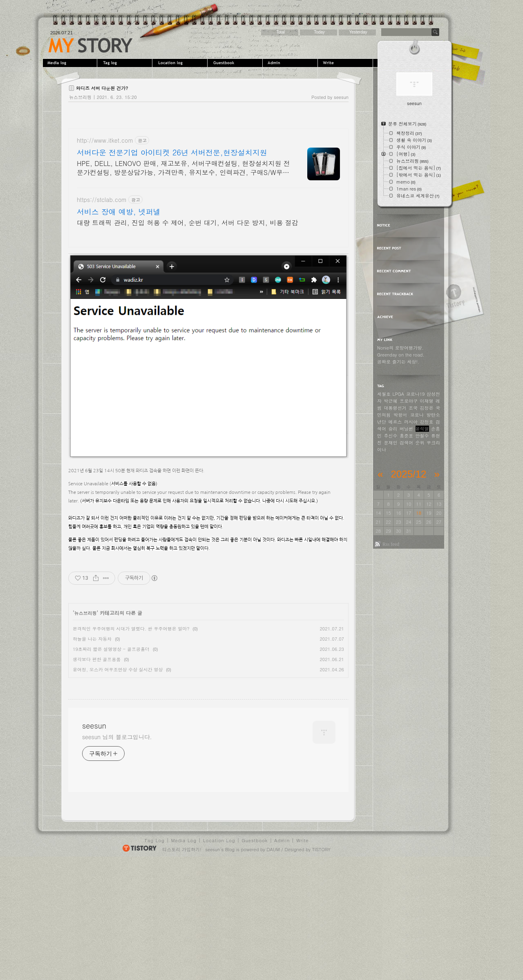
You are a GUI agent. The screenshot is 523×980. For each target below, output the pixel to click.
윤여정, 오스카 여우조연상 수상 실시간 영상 (118, 669)
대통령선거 (395, 408)
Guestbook (236, 63)
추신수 (391, 436)
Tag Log (155, 957)
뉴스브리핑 (80, 97)
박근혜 (391, 401)
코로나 (417, 415)
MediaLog (70, 63)
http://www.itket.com (105, 140)
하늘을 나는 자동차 (92, 639)
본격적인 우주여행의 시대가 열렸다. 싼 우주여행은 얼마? (131, 629)
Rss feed (391, 544)
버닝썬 (406, 429)
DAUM (273, 966)
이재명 (427, 401)
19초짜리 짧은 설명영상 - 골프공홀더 (111, 649)
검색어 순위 (412, 443)
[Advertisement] (137, 739)
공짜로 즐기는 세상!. (398, 362)
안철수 (422, 436)
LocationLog (181, 63)
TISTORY (321, 966)
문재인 (391, 443)
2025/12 (409, 474)
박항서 (400, 415)
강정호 (427, 422)
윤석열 (422, 429)
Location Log (219, 957)
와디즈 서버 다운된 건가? (102, 88)
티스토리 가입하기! (182, 966)
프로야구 (409, 401)
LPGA (399, 394)
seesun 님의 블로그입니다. (117, 854)
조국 (413, 408)
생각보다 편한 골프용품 (97, 659)
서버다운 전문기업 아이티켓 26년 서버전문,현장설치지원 (172, 152)
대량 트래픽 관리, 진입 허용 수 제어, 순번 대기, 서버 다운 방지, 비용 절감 (187, 223)
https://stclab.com (102, 200)
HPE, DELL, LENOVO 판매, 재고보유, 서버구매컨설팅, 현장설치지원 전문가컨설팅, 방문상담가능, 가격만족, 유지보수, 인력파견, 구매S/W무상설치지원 (183, 168)
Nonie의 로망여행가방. (400, 348)
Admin (291, 63)
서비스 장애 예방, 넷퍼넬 (119, 212)
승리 (393, 429)
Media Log (184, 957)
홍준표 (406, 436)
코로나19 (416, 394)
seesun (91, 45)
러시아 (411, 422)
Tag (126, 63)
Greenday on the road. (401, 355)
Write (346, 63)
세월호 (384, 394)
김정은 (427, 408)
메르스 (395, 422)
